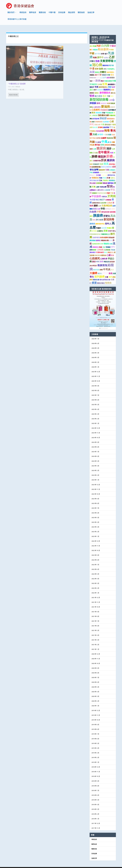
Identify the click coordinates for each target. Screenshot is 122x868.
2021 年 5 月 (95, 627)
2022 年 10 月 (96, 547)
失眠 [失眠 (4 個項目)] (95, 131)
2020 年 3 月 (95, 693)
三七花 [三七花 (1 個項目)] (95, 149)
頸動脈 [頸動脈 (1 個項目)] (105, 180)
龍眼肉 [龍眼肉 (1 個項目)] (97, 69)
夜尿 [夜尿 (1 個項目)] (110, 131)
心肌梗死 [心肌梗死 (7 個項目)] (95, 255)
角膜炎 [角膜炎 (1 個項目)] (92, 71)
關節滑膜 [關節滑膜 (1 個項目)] (96, 266)
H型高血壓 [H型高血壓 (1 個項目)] (103, 183)
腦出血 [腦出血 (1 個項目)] (113, 89)
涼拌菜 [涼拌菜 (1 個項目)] (98, 135)
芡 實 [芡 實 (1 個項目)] (108, 174)
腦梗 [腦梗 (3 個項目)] (96, 202)
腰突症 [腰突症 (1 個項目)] (98, 237)
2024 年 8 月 (95, 443)
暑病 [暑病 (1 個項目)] (91, 43)
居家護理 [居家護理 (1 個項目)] (100, 86)
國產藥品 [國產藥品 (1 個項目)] (112, 177)
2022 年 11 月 (96, 542)
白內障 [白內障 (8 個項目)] (105, 42)
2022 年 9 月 (95, 552)
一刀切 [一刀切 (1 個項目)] (106, 131)
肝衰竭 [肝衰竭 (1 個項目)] (100, 124)
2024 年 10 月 (96, 434)
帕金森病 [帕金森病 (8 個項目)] (103, 46)
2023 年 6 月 (95, 509)
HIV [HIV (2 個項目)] (98, 258)
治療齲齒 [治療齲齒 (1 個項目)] (108, 196)
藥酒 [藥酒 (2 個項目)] (93, 109)
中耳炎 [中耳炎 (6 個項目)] (107, 266)
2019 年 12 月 (96, 707)
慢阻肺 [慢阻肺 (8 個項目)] (102, 153)
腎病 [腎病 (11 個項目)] (110, 183)
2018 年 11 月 (96, 768)
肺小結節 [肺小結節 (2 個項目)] (100, 216)
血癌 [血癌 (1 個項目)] (100, 202)
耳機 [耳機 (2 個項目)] (107, 166)
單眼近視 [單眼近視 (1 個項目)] (107, 258)
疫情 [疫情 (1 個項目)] (91, 246)
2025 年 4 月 (95, 406)
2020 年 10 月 (96, 660)
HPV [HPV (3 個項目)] (113, 243)
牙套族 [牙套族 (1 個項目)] (113, 246)
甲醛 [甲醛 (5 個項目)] (92, 50)
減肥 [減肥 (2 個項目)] (110, 273)
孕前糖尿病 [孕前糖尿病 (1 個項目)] (104, 106)
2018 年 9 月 (95, 777)
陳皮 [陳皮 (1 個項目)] (106, 249)
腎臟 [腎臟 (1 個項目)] (95, 43)
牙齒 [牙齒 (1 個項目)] (104, 109)
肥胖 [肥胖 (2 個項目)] (97, 65)
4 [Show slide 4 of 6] (104, 325)
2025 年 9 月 (95, 382)
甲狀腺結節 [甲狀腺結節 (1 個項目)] (109, 109)
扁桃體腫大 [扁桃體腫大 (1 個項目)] (112, 81)
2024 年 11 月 (96, 429)
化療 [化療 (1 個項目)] (99, 205)
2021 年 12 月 (96, 594)
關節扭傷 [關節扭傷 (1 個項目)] (96, 276)
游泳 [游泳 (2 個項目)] (94, 258)
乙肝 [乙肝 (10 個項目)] (112, 54)
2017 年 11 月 (96, 825)
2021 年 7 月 (95, 617)
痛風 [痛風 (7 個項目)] (106, 160)
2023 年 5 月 (95, 514)
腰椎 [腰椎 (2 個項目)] (98, 100)
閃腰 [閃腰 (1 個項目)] (101, 174)
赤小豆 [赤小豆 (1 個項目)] (95, 124)
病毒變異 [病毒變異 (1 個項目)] (96, 169)
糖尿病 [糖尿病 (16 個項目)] (101, 145)
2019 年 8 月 (95, 726)
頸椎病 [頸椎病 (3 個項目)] (108, 279)
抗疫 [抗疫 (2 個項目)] (101, 160)
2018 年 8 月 (95, 782)
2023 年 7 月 (95, 505)
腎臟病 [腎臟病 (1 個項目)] (109, 224)
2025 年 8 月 (95, 387)
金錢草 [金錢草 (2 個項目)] (104, 134)
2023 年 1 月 (95, 533)
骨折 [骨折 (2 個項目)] (110, 83)
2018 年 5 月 (95, 796)
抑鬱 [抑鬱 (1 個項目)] (108, 71)
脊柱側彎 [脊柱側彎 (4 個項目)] (94, 166)
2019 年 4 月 (95, 745)
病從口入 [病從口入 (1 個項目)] (111, 249)
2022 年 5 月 (95, 570)
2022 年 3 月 (95, 580)
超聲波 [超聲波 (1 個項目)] (106, 54)
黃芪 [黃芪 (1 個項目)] (105, 65)
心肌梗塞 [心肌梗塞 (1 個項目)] (107, 186)
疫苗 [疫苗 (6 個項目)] (94, 279)
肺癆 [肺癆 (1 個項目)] (102, 240)
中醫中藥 (52, 13)
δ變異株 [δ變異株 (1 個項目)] (104, 193)
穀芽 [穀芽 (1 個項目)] (95, 86)
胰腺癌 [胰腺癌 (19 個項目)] (98, 212)
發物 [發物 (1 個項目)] (94, 216)
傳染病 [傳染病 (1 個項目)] (95, 46)
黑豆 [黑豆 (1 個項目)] (112, 266)
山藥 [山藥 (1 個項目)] (97, 183)
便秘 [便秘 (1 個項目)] (104, 244)
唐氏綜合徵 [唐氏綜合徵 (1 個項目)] (105, 208)
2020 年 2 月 (95, 697)
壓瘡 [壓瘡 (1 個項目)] (102, 77)
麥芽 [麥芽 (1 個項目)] (111, 237)
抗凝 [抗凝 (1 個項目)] (114, 270)
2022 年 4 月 (95, 575)
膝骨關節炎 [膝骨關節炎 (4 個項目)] (105, 89)
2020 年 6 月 (95, 679)
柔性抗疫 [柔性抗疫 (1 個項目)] (108, 121)
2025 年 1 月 (95, 420)
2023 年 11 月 (96, 486)
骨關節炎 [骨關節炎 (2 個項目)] (95, 174)
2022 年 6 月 (95, 566)
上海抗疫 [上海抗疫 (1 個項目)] (95, 112)
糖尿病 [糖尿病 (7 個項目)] (111, 157)
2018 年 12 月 (96, 763)
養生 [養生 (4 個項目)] (92, 273)
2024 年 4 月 (95, 462)
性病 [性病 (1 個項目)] (112, 149)
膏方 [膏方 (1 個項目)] (91, 46)
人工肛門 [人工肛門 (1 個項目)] (103, 74)
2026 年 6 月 (95, 340)
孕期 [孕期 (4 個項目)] (103, 205)
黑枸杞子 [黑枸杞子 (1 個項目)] (93, 172)
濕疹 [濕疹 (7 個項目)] (109, 145)
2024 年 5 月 (95, 457)
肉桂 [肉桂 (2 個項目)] (104, 174)
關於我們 (11, 13)
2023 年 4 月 (95, 519)
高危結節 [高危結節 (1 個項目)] (111, 234)
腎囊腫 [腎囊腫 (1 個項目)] (108, 244)
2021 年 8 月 (95, 613)
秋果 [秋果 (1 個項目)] (91, 161)
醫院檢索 (81, 13)
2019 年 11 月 (96, 712)
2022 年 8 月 (95, 556)
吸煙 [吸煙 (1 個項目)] (114, 169)
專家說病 (23, 13)
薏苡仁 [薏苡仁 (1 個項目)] (100, 270)
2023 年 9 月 (95, 495)
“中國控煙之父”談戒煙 (17, 70)
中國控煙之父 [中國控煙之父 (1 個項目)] (105, 231)
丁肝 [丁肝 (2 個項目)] (100, 71)
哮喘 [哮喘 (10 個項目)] (106, 269)
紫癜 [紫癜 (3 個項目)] (106, 227)
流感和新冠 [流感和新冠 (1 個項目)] (96, 234)
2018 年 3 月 (95, 806)
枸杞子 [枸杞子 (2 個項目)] (102, 196)
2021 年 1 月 (95, 646)
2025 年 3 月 (95, 410)
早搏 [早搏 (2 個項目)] (96, 83)
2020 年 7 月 (95, 674)
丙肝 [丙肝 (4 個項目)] (99, 42)
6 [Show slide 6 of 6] (107, 325)
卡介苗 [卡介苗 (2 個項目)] (92, 196)
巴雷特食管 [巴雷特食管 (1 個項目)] (100, 249)
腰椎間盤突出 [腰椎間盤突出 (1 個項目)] (103, 84)
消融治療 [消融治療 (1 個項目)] (97, 121)
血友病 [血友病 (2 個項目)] (104, 224)
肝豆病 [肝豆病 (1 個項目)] (94, 227)
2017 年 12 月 (96, 820)
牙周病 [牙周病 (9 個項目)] (111, 193)
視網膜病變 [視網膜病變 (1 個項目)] (96, 240)
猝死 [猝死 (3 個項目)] (92, 121)
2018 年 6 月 (95, 792)
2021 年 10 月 (96, 603)
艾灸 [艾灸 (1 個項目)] (101, 177)
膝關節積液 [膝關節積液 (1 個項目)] (96, 199)
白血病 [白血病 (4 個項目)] (93, 208)
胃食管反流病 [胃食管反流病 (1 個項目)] (102, 190)
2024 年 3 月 (95, 467)
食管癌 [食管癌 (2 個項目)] (100, 131)
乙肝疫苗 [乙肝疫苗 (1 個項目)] (107, 246)
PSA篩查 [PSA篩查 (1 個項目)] (98, 139)
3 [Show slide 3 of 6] (103, 325)
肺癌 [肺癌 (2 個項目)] (101, 258)
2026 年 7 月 (95, 335)
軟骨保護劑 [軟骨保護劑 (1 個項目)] (104, 234)
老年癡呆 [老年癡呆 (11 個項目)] (104, 149)
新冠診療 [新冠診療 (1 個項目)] (96, 115)
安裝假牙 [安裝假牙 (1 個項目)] (96, 161)
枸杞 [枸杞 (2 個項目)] (97, 196)
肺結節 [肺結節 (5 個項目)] (103, 115)
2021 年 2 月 (95, 641)
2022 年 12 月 (96, 538)
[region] (103, 307)
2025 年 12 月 (96, 368)
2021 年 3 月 (95, 636)
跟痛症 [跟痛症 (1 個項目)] (92, 89)
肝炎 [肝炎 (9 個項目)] (104, 157)
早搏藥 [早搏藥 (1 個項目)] (111, 46)
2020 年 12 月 (96, 650)
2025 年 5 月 (95, 401)
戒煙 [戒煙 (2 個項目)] (114, 163)
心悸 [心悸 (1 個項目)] (110, 97)
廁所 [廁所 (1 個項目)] (91, 213)
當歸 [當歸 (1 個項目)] (113, 205)
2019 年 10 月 (96, 716)
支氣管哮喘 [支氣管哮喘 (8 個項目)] (107, 57)
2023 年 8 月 (95, 500)
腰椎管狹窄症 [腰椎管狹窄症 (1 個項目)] (100, 220)
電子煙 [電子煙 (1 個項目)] (111, 62)
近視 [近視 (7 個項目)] (105, 80)
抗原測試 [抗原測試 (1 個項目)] (106, 118)
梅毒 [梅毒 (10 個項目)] (107, 127)
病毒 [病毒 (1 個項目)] (101, 266)
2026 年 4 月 (95, 349)
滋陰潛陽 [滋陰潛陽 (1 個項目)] (106, 124)
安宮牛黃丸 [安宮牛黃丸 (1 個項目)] (112, 227)
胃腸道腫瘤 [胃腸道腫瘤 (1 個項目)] (108, 77)
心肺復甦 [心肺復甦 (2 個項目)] (100, 246)
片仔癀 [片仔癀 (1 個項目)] (98, 172)
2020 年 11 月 (96, 655)
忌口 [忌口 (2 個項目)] (91, 86)
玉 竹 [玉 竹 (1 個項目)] (98, 74)
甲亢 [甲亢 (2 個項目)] (111, 124)
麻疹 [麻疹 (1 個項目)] (95, 246)
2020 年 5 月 (95, 683)
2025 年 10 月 (96, 377)
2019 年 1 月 (95, 759)
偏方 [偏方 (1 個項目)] (106, 50)
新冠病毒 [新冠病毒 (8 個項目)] (109, 216)
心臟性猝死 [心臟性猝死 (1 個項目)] (100, 186)
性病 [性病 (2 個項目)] (95, 54)
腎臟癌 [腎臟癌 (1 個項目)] (99, 224)
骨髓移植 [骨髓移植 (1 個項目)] (112, 112)
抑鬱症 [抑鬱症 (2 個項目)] (92, 58)
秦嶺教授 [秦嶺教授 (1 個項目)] (104, 100)
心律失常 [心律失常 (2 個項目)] (104, 255)
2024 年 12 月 (96, 425)
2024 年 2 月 (95, 472)
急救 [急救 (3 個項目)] (101, 65)
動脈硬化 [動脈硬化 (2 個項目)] (107, 86)
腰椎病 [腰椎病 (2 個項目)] (92, 220)
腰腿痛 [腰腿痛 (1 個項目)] (94, 190)
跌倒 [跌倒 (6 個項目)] (98, 77)
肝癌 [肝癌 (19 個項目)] (110, 153)
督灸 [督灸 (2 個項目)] (112, 71)
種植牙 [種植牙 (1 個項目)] (92, 84)
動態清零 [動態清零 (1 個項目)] (102, 166)
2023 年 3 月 (95, 523)
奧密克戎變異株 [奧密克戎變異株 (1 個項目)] (106, 163)
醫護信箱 (42, 13)
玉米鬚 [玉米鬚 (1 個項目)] (100, 81)
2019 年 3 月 (95, 749)
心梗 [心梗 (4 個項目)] (112, 118)
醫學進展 (33, 13)
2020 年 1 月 (95, 702)
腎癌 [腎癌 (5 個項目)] (92, 92)
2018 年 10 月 (96, 773)
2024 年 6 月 (95, 453)
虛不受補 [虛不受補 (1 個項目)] (98, 50)
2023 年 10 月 (96, 490)
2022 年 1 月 (95, 589)
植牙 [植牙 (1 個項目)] (111, 169)
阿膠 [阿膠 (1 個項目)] (108, 190)
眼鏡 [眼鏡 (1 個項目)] (113, 86)
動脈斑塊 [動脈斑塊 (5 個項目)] (102, 262)
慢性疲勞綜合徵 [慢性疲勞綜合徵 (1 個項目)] (105, 276)
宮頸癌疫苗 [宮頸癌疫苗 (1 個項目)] (99, 118)
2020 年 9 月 (95, 665)
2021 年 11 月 (96, 599)
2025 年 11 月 (96, 373)
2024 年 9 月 (95, 439)
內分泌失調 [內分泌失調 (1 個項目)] (100, 127)
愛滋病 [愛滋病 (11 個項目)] (105, 103)
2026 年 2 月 (95, 359)
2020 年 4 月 (95, 688)
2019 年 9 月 (95, 721)
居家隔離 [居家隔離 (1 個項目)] (99, 180)
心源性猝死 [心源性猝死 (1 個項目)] (97, 103)
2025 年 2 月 (95, 415)
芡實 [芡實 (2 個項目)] (94, 183)
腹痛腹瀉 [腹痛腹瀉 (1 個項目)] (107, 141)
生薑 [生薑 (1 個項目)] (107, 273)
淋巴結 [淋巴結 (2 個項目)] (97, 141)
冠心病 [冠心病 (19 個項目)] (97, 61)
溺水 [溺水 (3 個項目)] (104, 92)
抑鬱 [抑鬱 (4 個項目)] (99, 208)
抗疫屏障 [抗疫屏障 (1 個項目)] (103, 199)
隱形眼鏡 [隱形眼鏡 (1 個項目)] (93, 237)
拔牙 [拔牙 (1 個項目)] (114, 84)
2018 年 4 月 (95, 801)
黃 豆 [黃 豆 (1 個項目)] (110, 139)
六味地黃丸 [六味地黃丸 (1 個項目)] (111, 65)
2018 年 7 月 (95, 787)
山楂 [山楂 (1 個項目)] (95, 145)
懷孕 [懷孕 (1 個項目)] (112, 93)
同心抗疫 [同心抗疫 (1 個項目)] (93, 180)
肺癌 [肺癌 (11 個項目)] (94, 153)
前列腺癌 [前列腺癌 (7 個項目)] (100, 273)
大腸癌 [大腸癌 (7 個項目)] (93, 269)
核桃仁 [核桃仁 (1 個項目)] (97, 89)
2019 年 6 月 (95, 735)
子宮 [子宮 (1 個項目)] (112, 190)
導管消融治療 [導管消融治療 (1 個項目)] (94, 177)
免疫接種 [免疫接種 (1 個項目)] (112, 208)
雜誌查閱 (71, 13)
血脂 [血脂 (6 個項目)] (92, 68)
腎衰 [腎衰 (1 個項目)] (112, 252)
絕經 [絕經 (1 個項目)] (93, 118)
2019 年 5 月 (95, 740)
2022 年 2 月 (95, 584)
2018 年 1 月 (95, 815)
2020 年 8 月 (95, 669)
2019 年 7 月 (95, 730)
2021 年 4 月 (95, 632)
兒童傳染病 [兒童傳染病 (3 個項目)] (107, 202)
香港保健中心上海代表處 (17, 20)
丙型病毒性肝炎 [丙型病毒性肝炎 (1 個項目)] (95, 231)
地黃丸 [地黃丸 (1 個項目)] (113, 174)
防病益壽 (62, 13)
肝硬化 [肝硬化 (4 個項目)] (107, 212)
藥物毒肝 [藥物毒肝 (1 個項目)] (93, 249)
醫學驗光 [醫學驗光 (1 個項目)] (108, 205)
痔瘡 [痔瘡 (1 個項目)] (100, 244)
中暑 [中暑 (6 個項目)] (92, 65)
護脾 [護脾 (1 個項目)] (96, 71)
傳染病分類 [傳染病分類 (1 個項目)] (105, 237)
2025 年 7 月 (95, 392)
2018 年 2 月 (95, 810)
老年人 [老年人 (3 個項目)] (108, 220)
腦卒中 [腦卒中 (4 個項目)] (100, 54)
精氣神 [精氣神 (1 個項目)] (104, 71)
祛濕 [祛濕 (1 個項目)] (111, 240)
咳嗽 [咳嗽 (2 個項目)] (102, 141)
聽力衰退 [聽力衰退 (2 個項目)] (98, 92)
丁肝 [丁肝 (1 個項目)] (108, 93)
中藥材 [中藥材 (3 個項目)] (113, 42)
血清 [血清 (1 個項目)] (108, 74)
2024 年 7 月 (95, 448)
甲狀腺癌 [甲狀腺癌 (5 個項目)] (96, 193)
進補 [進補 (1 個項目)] (109, 100)
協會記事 (91, 13)
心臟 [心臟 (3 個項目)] (108, 251)
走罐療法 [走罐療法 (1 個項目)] (100, 227)
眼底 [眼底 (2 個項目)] (111, 270)
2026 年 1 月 (95, 363)
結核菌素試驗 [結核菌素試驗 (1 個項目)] (96, 163)
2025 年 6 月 (95, 396)
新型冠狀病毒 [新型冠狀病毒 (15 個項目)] (99, 96)
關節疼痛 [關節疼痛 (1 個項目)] (106, 62)
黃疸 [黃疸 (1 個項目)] (91, 115)
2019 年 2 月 (95, 754)
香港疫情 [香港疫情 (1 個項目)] (99, 109)
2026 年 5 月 (95, 345)
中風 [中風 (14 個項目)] (104, 138)
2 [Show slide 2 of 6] (101, 325)
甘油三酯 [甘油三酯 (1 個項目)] (104, 172)
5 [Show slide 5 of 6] (106, 325)
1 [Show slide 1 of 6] (100, 325)
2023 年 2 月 (95, 528)
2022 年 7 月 (95, 561)
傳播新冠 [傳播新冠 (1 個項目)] (96, 244)
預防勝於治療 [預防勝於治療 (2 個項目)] (103, 112)
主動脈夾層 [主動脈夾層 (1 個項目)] (97, 157)
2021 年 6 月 (95, 622)
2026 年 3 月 (95, 354)
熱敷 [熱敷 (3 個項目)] (98, 57)
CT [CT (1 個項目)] (94, 77)
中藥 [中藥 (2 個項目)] (102, 121)
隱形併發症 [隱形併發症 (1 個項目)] (101, 279)
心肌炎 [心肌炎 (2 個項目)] (109, 199)
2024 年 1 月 (95, 476)
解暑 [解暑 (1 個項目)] (103, 50)
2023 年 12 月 (96, 481)
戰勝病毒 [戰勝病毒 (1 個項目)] (110, 135)
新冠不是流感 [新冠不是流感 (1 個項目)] (104, 169)
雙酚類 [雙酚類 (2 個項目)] (106, 240)
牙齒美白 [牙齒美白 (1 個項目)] (106, 177)
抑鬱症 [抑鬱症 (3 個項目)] (103, 68)
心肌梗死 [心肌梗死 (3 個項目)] (96, 106)
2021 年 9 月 (95, 608)
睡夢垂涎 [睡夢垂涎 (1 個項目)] (111, 180)
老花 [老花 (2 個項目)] (95, 205)
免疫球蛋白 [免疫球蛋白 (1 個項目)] (110, 69)
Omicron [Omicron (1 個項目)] (93, 74)
